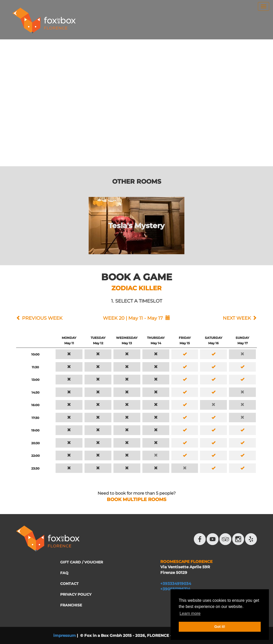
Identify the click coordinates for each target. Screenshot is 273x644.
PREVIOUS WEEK (42, 318)
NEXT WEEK (237, 318)
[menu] (264, 6)
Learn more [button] (190, 613)
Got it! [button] (220, 627)
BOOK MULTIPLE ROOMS (136, 499)
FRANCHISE (71, 605)
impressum (65, 635)
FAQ (64, 573)
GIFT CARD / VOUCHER (82, 562)
